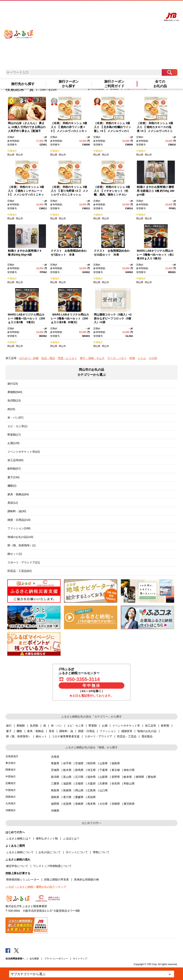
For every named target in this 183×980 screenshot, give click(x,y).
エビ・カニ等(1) (17, 426)
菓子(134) (13, 477)
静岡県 (140, 777)
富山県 (67, 777)
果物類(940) (15, 392)
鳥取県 (55, 790)
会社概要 (34, 959)
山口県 (104, 790)
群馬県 (79, 770)
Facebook (8, 950)
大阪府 (91, 783)
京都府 (79, 783)
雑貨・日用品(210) (19, 520)
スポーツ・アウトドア (98, 736)
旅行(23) (13, 384)
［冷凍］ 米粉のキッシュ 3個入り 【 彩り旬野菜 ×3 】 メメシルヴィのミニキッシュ (69, 191)
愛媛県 (79, 797)
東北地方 (11, 763)
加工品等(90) (15, 460)
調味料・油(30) (17, 511)
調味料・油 (66, 731)
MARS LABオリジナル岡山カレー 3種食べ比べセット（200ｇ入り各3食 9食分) (26, 318)
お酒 (105, 726)
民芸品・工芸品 (127, 736)
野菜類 (93, 726)
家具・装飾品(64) (18, 494)
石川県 (79, 777)
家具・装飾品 (35, 731)
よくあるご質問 (124, 7)
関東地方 (11, 770)
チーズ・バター (117, 358)
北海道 (55, 757)
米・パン (56, 726)
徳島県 (55, 797)
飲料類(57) (14, 469)
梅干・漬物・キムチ (92, 358)
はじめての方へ (108, 7)
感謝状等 (127, 731)
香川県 (67, 797)
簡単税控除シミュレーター (23, 879)
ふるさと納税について (20, 852)
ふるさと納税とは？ (18, 838)
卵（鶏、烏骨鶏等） (18, 736)
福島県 (116, 763)
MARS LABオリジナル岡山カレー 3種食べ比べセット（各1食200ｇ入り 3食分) (155, 255)
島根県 (67, 790)
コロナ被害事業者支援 (66, 736)
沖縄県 (55, 811)
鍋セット (41, 736)
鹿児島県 (129, 804)
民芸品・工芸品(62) (20, 571)
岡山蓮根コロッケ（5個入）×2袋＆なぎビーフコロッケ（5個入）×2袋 (113, 318)
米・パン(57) (15, 418)
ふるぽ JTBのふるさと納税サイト (19, 31)
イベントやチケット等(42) (24, 452)
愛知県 (152, 777)
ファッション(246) (19, 528)
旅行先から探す (23, 84)
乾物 (132, 358)
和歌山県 (129, 783)
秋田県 (91, 763)
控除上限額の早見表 (56, 879)
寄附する (149, 7)
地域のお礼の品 (147, 731)
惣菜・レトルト (67, 358)
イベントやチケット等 (126, 726)
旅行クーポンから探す (69, 84)
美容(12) (13, 503)
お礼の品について (50, 852)
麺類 (19, 731)
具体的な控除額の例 (86, 879)
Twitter (17, 950)
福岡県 (55, 804)
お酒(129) (13, 443)
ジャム (142, 358)
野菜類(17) (14, 435)
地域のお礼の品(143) (20, 537)
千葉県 (104, 770)
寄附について (101, 852)
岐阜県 (128, 777)
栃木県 (67, 770)
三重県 (55, 783)
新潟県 (55, 777)
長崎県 (79, 804)
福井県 (91, 777)
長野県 (116, 777)
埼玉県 (91, 770)
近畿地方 (11, 783)
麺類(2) (12, 486)
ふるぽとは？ (71, 838)
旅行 (9, 726)
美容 (52, 731)
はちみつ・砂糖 (29, 358)
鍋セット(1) (15, 554)
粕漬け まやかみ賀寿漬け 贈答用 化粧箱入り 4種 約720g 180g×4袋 (156, 191)
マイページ (139, 7)
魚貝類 (34, 726)
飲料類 (165, 726)
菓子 (9, 731)
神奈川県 (129, 770)
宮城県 (79, 763)
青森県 (55, 763)
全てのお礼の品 (160, 84)
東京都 (116, 770)
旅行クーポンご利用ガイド (114, 84)
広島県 (91, 790)
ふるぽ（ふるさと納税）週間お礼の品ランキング (36, 887)
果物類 (21, 726)
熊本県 (91, 804)
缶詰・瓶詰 (48, 358)
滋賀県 (67, 783)
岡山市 (19, 155)
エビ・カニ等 (75, 726)
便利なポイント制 (47, 838)
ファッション (108, 731)
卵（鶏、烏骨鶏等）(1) (22, 545)
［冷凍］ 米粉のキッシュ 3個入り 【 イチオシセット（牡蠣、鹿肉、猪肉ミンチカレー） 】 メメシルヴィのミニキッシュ (113, 195)
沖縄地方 (11, 810)
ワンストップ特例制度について (52, 866)
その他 (153, 358)
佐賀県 (67, 804)
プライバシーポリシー (56, 959)
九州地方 (11, 803)
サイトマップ (80, 959)
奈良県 (116, 783)
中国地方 (12, 151)
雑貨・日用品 (86, 731)
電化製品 (147, 736)
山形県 (104, 763)
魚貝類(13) (14, 400)
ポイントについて (77, 852)
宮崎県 (116, 804)
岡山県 (11, 155)
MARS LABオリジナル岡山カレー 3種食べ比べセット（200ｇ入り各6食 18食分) (70, 318)
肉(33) (11, 409)
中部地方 (11, 777)
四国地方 (11, 797)
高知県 (91, 797)
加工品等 (151, 726)
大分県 (104, 804)
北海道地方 (12, 756)
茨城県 (55, 770)
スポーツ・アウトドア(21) (24, 562)
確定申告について (17, 866)
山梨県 (104, 777)
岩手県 (67, 763)
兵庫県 (104, 783)
